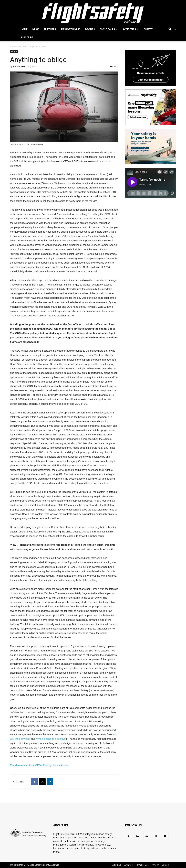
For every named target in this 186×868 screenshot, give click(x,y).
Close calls (108, 29)
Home (24, 29)
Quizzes (148, 29)
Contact (166, 865)
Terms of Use (142, 865)
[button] (171, 29)
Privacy (155, 865)
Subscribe (27, 37)
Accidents (131, 29)
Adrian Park (19, 66)
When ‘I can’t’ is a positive (51, 739)
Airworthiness (70, 29)
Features (50, 29)
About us (117, 865)
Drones (90, 29)
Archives (128, 865)
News (36, 29)
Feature (23, 47)
